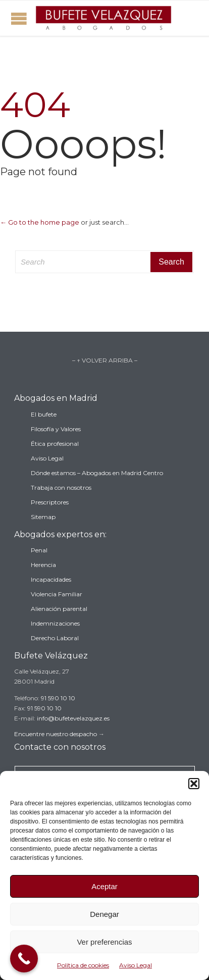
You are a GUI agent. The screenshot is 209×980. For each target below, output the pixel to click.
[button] (194, 784)
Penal (39, 550)
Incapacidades (51, 579)
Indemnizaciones (55, 623)
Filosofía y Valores (56, 429)
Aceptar (104, 886)
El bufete (44, 414)
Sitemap (43, 517)
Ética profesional (55, 444)
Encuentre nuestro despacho (56, 734)
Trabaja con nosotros (61, 487)
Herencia (43, 565)
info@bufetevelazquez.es (73, 718)
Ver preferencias (104, 942)
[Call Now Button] (24, 959)
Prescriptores (50, 502)
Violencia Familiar (57, 594)
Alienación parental (59, 609)
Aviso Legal (136, 965)
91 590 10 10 (58, 698)
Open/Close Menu (19, 18)
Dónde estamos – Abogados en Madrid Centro (97, 473)
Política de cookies (83, 965)
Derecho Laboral (55, 638)
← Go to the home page (40, 222)
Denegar (104, 914)
